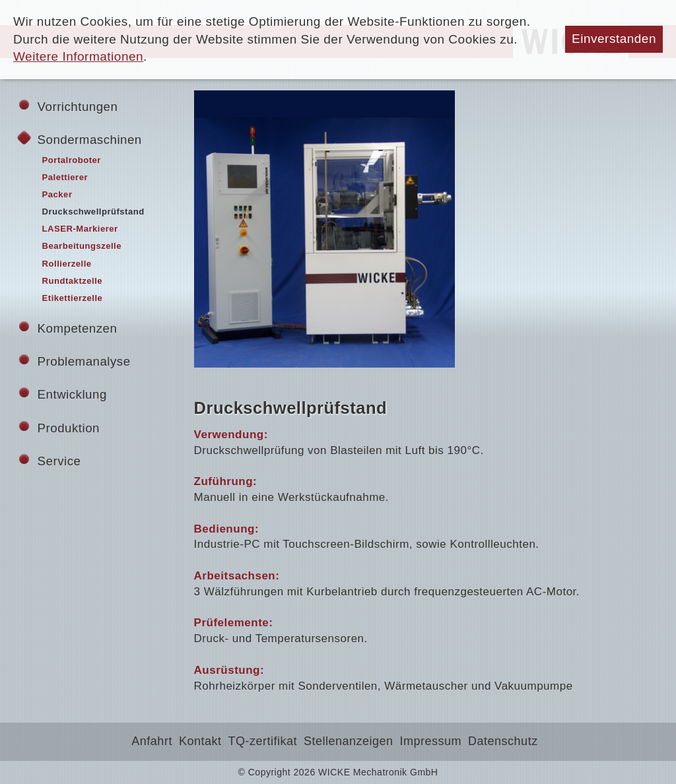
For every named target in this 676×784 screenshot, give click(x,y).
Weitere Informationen (78, 56)
